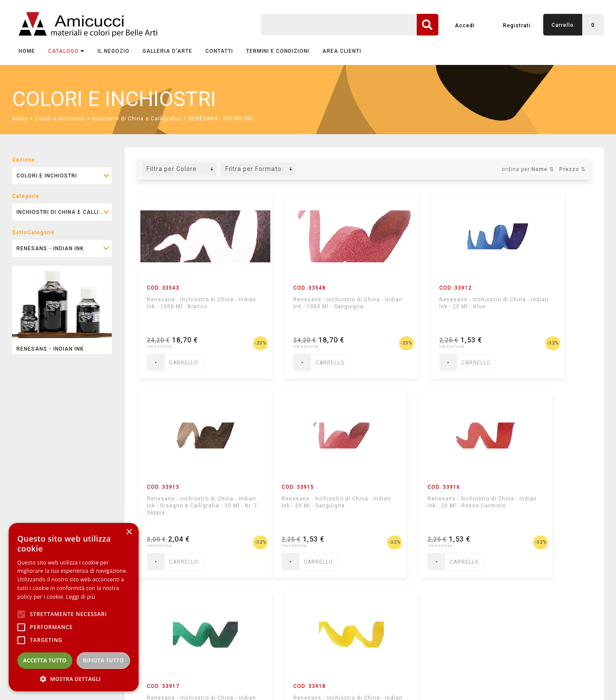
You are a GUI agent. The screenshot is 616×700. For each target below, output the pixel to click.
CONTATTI (219, 51)
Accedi (465, 26)
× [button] (129, 532)
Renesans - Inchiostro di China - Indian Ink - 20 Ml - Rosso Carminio (300, 506)
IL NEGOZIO (113, 51)
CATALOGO (66, 51)
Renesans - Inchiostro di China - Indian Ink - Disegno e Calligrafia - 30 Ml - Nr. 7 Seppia (537, 310)
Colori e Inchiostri (60, 119)
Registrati (517, 26)
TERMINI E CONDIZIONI (278, 51)
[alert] (74, 607)
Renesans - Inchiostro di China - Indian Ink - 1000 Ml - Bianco (186, 306)
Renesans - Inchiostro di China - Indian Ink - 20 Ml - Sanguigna (183, 506)
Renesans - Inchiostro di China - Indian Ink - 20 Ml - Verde (416, 506)
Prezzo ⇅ (572, 169)
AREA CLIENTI (342, 51)
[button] (74, 679)
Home (27, 51)
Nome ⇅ (543, 169)
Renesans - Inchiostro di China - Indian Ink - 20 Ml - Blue (416, 306)
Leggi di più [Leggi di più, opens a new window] (81, 597)
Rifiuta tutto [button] (103, 660)
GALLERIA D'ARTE (167, 51)
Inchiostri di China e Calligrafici (137, 119)
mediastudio (565, 681)
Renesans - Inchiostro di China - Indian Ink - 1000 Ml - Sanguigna (303, 306)
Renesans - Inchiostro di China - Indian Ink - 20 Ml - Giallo (532, 506)
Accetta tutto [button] (45, 660)
